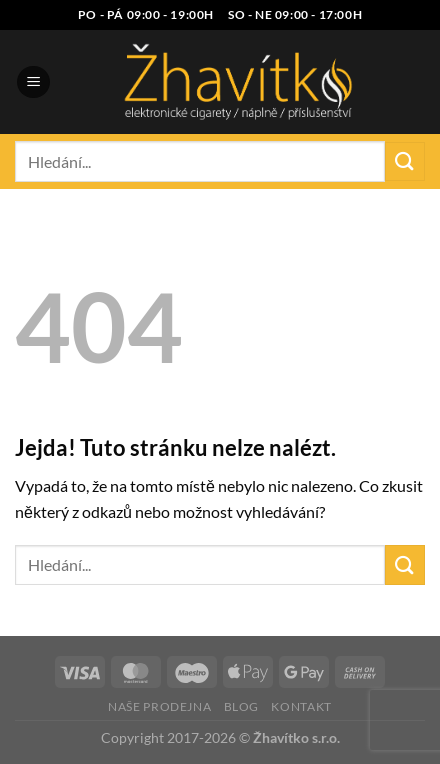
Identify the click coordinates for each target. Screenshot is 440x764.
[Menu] (33, 82)
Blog (241, 706)
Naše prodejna (159, 706)
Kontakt (301, 706)
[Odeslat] (405, 161)
